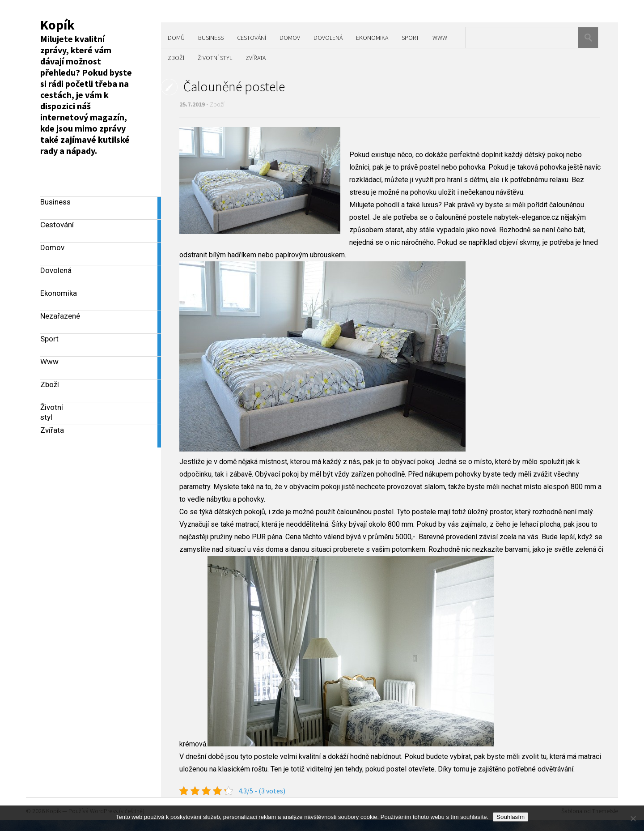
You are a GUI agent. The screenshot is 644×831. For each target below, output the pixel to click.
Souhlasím (511, 817)
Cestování (252, 38)
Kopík (57, 25)
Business (211, 38)
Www (440, 38)
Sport (410, 38)
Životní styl (215, 58)
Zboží (176, 58)
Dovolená (328, 38)
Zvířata (256, 58)
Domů (176, 38)
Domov (290, 38)
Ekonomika (372, 38)
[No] (633, 818)
